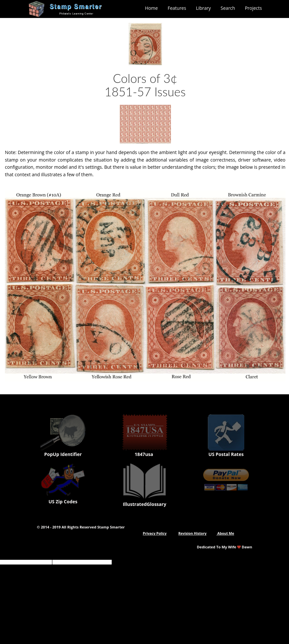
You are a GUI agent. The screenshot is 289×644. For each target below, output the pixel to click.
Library (204, 8)
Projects (253, 8)
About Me (225, 533)
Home (151, 8)
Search (228, 8)
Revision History (192, 533)
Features (177, 8)
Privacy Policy (155, 533)
